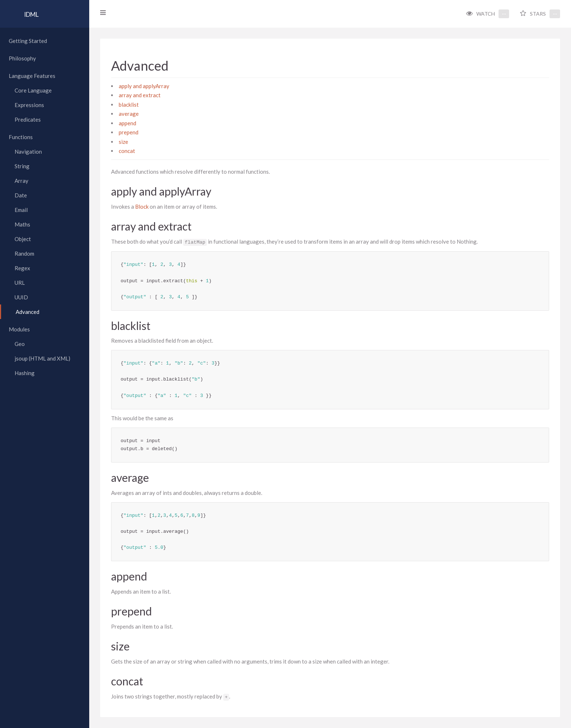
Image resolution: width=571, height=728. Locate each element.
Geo (20, 344)
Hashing (25, 373)
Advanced (27, 312)
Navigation (28, 151)
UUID (21, 297)
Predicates (28, 119)
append (129, 123)
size (125, 142)
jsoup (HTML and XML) (42, 358)
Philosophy (22, 58)
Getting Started (28, 41)
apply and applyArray (146, 86)
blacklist (131, 105)
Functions (21, 137)
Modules (19, 329)
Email (21, 210)
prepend (130, 132)
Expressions (29, 105)
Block (144, 206)
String (22, 166)
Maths (22, 224)
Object (23, 239)
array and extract (141, 95)
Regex (22, 268)
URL (20, 283)
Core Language (33, 90)
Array (21, 181)
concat (129, 151)
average (131, 114)
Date (21, 195)
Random (24, 253)
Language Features (32, 76)
